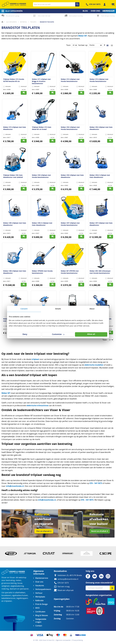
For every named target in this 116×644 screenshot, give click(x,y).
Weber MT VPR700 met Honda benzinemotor (70, 272)
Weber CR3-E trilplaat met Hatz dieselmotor (100, 176)
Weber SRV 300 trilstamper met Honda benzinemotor (100, 272)
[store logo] (14, 4)
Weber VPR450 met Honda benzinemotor (42, 272)
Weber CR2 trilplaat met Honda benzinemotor (70, 128)
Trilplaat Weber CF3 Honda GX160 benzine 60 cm (14, 80)
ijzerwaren (24, 589)
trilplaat (35, 359)
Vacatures (40, 586)
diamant (13, 589)
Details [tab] (58, 309)
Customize (58, 334)
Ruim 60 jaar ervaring (108, 16)
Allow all (91, 334)
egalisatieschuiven (20, 595)
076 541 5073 (95, 4)
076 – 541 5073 (96, 483)
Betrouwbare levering (76, 16)
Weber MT (83, 36)
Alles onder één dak (44, 16)
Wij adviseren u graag (13, 16)
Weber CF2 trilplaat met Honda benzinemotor (70, 80)
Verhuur (39, 593)
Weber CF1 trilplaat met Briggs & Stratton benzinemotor (41, 81)
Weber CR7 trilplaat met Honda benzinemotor (70, 224)
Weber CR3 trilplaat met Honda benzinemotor (41, 176)
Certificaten (40, 612)
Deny (25, 334)
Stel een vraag (64, 587)
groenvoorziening (9, 583)
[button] (23, 87)
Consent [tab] (24, 309)
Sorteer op (83, 45)
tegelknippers (22, 598)
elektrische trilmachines (37, 405)
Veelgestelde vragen (41, 621)
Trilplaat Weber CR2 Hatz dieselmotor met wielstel (13, 176)
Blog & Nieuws (42, 615)
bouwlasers (6, 595)
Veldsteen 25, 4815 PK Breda (70, 575)
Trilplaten (33, 22)
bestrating (10, 580)
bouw (20, 583)
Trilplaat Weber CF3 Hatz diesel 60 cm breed (42, 128)
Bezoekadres (60, 571)
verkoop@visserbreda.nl (68, 579)
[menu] (58, 11)
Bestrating (24, 22)
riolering (5, 589)
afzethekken (20, 593)
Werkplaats (40, 597)
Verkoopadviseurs (43, 589)
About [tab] (92, 309)
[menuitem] (11, 11)
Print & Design (42, 604)
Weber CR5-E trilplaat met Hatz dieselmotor (42, 224)
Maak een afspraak (66, 590)
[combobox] (56, 4)
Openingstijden (62, 599)
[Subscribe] (112, 588)
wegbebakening (17, 586)
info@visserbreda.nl (15, 486)
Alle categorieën (12, 22)
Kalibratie (39, 600)
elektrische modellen (94, 365)
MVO (37, 608)
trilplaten (8, 601)
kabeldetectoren (8, 598)
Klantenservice (42, 578)
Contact (39, 626)
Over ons (39, 582)
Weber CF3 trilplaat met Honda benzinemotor (99, 80)
